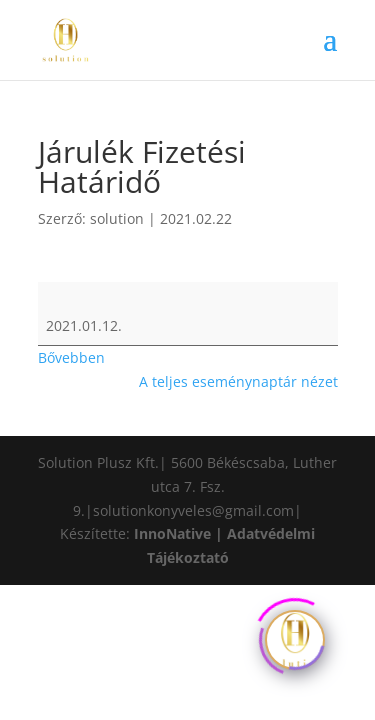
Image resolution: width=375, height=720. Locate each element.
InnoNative (172, 533)
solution (117, 218)
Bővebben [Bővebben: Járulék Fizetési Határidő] (71, 357)
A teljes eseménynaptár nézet (238, 381)
